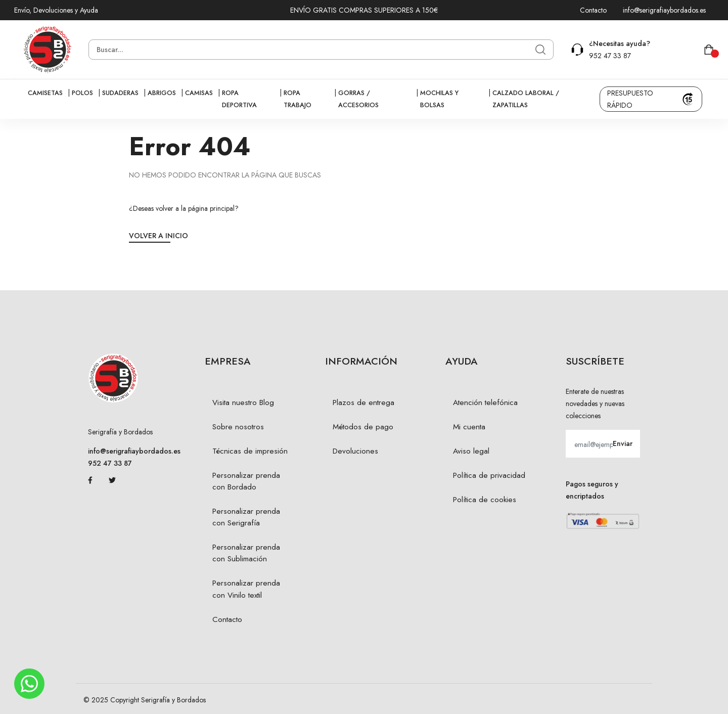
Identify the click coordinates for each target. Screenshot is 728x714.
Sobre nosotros (238, 427)
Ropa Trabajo (298, 99)
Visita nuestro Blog (243, 403)
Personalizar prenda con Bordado (246, 481)
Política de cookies (485, 500)
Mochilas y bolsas (439, 99)
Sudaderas (120, 93)
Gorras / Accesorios (358, 99)
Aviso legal (471, 451)
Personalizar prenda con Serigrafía (246, 517)
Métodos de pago (363, 427)
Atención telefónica (485, 403)
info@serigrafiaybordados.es (664, 10)
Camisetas (45, 93)
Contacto (593, 10)
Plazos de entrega (363, 403)
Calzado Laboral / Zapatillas (526, 99)
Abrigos (162, 93)
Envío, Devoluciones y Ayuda (56, 10)
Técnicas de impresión (250, 451)
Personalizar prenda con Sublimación (246, 553)
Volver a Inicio (158, 236)
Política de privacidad (489, 475)
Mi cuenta (469, 427)
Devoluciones (355, 451)
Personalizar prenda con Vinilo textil (246, 589)
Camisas (199, 93)
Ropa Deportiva (239, 99)
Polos (82, 93)
